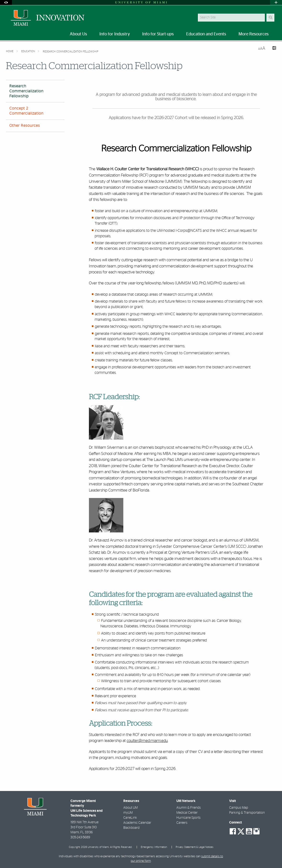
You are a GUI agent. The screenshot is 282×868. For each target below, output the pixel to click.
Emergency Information (154, 847)
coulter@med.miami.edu (147, 741)
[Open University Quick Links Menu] (276, 3)
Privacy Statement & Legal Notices (195, 847)
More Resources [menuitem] (254, 34)
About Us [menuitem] (78, 34)
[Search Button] (270, 18)
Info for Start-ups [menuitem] (158, 34)
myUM (128, 813)
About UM (130, 808)
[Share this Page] (273, 49)
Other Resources (25, 126)
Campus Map (239, 808)
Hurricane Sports (188, 818)
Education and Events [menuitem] (206, 34)
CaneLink (130, 818)
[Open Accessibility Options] (6, 3)
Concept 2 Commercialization (26, 111)
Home (10, 51)
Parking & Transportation (247, 813)
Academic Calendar (137, 823)
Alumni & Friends (189, 808)
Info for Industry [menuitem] (115, 34)
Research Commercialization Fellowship (70, 52)
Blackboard (131, 828)
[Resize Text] (262, 48)
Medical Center (187, 813)
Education (28, 51)
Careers (182, 823)
